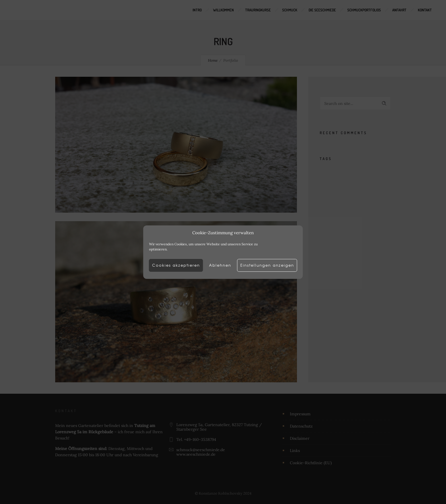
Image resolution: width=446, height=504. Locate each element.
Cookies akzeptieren (172, 265)
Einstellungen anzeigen (271, 265)
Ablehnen (220, 265)
